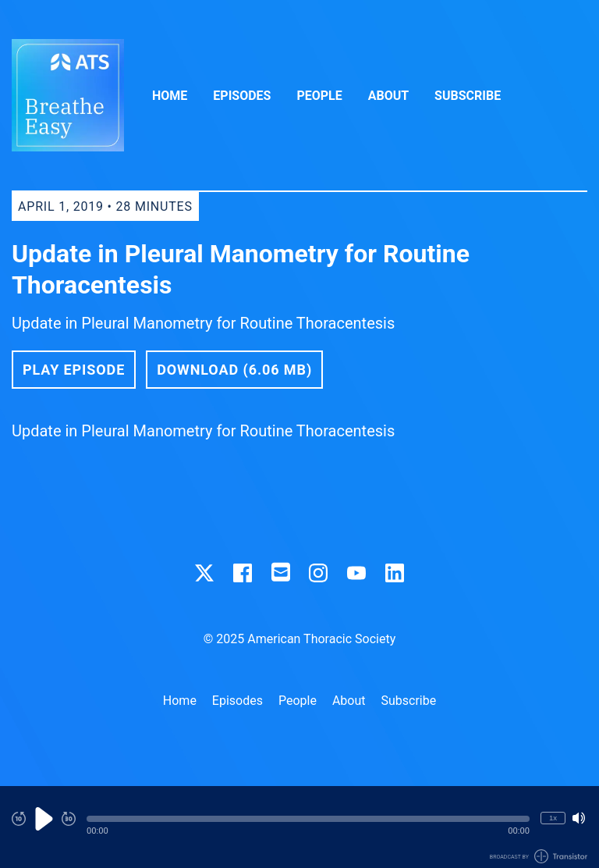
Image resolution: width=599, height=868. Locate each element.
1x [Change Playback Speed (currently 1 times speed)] (553, 818)
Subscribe (468, 96)
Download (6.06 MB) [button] (234, 370)
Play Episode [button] (74, 370)
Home (170, 96)
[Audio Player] (299, 827)
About (388, 96)
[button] (308, 819)
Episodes (242, 96)
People (319, 96)
